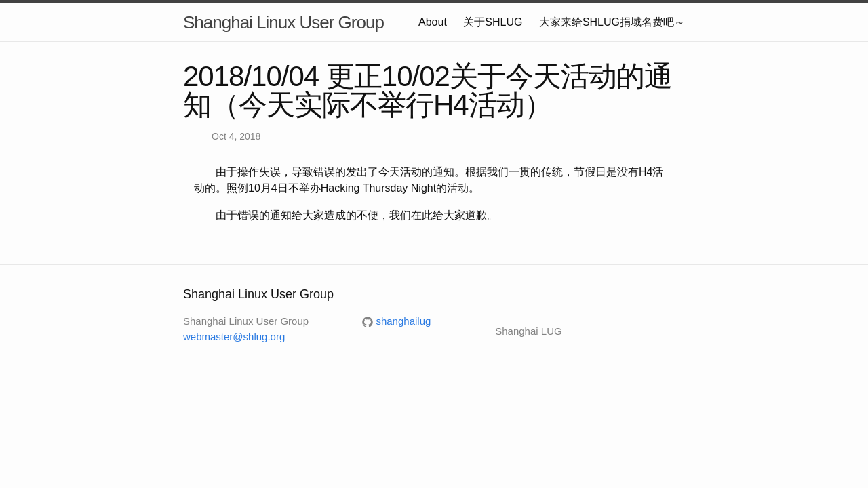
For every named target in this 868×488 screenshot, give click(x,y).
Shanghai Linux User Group (283, 22)
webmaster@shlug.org (234, 337)
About (433, 22)
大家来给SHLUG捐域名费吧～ (612, 22)
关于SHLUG (493, 22)
